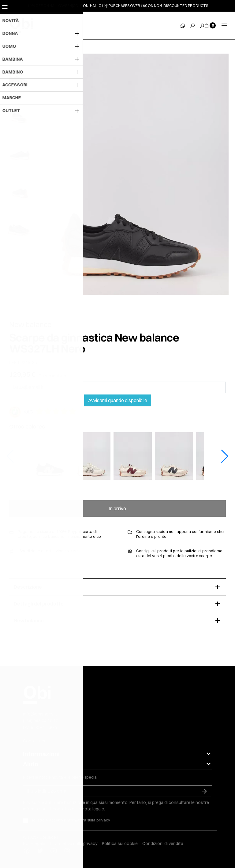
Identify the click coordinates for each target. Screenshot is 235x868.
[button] (225, 456)
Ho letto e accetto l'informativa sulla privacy (70, 820)
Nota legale (34, 843)
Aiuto (31, 764)
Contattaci (34, 741)
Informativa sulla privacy (74, 843)
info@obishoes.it (40, 714)
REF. (13, 363)
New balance (30, 324)
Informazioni (41, 754)
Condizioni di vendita (163, 843)
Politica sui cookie (120, 843)
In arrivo (117, 508)
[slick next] (25, 55)
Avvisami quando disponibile (118, 400)
